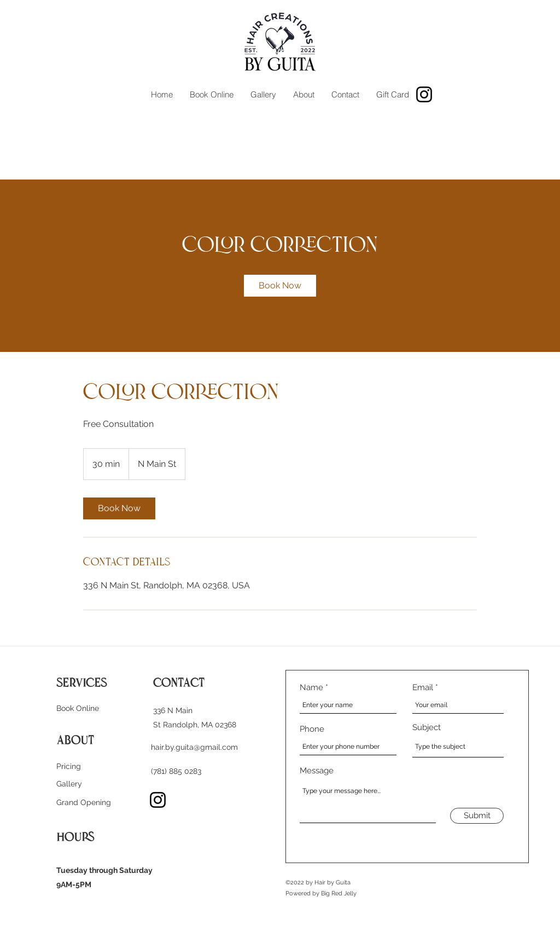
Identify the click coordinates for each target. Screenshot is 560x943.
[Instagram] (424, 94)
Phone (312, 729)
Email (423, 688)
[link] (280, 286)
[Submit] (477, 816)
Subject (427, 728)
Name (311, 688)
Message (317, 771)
